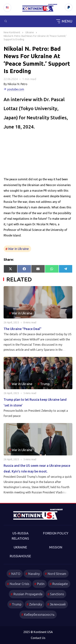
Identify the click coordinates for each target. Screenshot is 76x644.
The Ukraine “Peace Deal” (23, 329)
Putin (41, 584)
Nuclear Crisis (19, 584)
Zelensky (36, 604)
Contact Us (38, 638)
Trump (45, 384)
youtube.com (16, 89)
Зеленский (58, 604)
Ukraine (20, 547)
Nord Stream (57, 574)
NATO (16, 574)
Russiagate (60, 584)
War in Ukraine (18, 249)
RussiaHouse (20, 556)
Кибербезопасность (39, 614)
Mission (56, 547)
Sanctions (57, 594)
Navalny (34, 574)
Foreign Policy (56, 533)
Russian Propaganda (28, 594)
